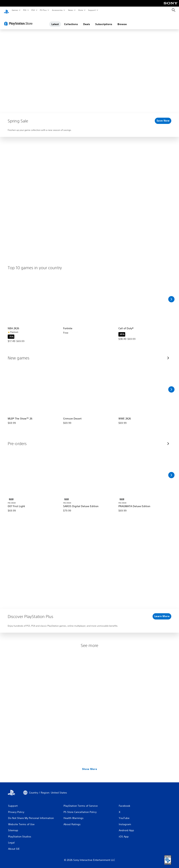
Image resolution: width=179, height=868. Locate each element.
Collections (71, 21)
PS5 (25, 10)
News (71, 10)
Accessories (57, 10)
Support (92, 10)
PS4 (33, 10)
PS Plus (43, 10)
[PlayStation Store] (19, 20)
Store (81, 10)
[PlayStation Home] (6, 10)
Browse (122, 21)
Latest (55, 21)
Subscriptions (104, 21)
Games (15, 10)
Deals (87, 21)
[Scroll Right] (171, 296)
